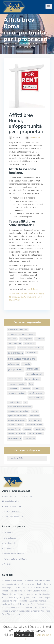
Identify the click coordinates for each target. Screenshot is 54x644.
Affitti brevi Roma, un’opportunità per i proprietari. (22, 45)
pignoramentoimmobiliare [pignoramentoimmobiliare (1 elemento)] (17, 416)
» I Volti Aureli (8, 543)
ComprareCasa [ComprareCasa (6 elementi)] (15, 353)
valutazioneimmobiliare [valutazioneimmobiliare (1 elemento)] (16, 433)
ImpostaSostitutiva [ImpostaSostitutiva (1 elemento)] (15, 379)
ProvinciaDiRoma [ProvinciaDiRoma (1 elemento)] (35, 420)
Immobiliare (35, 138)
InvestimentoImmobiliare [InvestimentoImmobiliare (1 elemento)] (17, 384)
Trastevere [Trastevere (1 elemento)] (27, 429)
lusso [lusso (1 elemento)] (31, 384)
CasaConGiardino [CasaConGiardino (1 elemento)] (26, 339)
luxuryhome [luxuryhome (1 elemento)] (25, 389)
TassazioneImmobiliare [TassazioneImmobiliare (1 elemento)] (34, 425)
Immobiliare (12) (15, 458)
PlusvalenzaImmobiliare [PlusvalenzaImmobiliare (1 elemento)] (17, 420)
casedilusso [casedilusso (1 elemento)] (40, 339)
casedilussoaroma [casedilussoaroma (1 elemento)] (14, 343)
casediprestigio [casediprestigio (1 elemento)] (30, 343)
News (16, 44)
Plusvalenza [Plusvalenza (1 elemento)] (34, 416)
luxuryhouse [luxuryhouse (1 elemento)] (38, 389)
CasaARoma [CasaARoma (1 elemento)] (12, 339)
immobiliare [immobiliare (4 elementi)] (33, 369)
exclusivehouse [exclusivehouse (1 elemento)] (13, 364)
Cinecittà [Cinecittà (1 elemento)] (11, 348)
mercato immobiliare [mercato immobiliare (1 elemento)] (36, 393)
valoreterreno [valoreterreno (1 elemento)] (39, 429)
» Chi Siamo (7, 533)
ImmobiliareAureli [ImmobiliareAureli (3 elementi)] (35, 374)
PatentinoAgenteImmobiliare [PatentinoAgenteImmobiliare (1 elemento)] (18, 411)
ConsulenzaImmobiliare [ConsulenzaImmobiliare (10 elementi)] (22, 359)
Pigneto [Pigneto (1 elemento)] (35, 411)
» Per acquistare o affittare (14, 559)
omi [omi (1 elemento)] (25, 402)
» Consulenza (8, 548)
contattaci (33, 289)
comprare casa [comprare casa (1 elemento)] (32, 352)
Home (6, 44)
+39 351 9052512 (12, 512)
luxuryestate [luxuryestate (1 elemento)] (13, 389)
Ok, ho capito (24, 635)
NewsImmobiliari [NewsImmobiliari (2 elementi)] (36, 398)
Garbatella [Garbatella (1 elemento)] (26, 364)
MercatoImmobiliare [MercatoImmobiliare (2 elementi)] (17, 393)
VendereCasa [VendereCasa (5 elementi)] (14, 439)
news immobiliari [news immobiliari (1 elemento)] (14, 402)
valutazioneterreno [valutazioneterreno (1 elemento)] (36, 433)
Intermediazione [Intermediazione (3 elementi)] (32, 379)
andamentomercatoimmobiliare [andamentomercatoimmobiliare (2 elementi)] (21, 334)
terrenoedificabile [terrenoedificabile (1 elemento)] (14, 429)
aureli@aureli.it (12, 501)
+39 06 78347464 (13, 507)
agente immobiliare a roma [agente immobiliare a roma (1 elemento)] (18, 330)
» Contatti (7, 564)
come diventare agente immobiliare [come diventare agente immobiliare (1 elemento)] (30, 348)
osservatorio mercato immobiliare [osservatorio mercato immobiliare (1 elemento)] (20, 407)
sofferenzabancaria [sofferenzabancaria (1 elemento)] (15, 425)
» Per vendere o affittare (13, 554)
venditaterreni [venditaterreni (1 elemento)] (30, 438)
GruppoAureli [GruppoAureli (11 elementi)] (16, 369)
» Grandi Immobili (10, 538)
